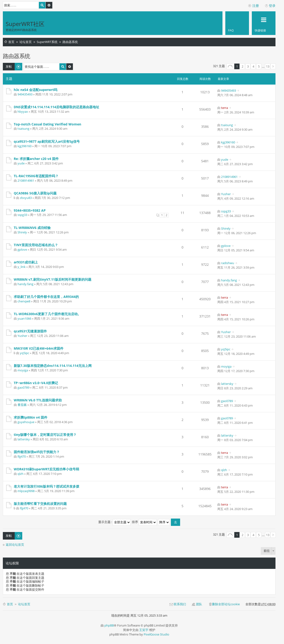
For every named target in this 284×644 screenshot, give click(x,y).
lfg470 (22, 456)
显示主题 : (114, 522)
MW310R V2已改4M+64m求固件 (39, 348)
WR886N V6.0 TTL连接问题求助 (38, 400)
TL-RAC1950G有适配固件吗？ (36, 176)
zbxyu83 (26, 198)
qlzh (20, 474)
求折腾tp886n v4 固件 (31, 417)
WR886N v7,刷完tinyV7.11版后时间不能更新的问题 (53, 279)
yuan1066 (24, 318)
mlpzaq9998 (26, 491)
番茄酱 (22, 405)
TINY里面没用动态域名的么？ (36, 245)
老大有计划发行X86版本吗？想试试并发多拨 (47, 486)
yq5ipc (24, 353)
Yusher (226, 194)
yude (21, 163)
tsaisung (23, 129)
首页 (11, 42)
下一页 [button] (273, 66)
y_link (22, 267)
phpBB (109, 625)
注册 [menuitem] (256, 6)
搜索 (42, 5)
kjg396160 (24, 146)
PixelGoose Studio (156, 634)
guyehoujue (26, 422)
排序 (144, 522)
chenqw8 (24, 301)
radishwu (228, 263)
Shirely (22, 232)
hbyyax (23, 112)
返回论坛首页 (15, 545)
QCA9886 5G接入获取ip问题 (35, 193)
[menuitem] (237, 23)
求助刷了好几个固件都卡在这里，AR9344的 (46, 297)
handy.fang (25, 284)
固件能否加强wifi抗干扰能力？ (37, 452)
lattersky (227, 384)
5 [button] (259, 66)
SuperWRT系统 (47, 42)
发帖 (9, 66)
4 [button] (253, 66)
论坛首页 (26, 42)
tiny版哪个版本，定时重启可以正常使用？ (45, 435)
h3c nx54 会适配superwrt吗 (35, 90)
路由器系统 (70, 42)
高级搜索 (49, 5)
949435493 (25, 94)
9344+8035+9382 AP (30, 210)
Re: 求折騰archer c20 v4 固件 (36, 159)
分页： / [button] (230, 66)
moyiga (23, 370)
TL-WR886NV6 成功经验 (32, 228)
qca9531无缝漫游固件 (30, 331)
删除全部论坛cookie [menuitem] (226, 604)
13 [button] (268, 66)
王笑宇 (144, 630)
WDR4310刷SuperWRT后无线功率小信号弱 (46, 469)
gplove (22, 249)
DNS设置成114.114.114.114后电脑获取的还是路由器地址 (56, 107)
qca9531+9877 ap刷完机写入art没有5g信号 (47, 141)
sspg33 (22, 215)
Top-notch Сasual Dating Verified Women (47, 124)
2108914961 (26, 180)
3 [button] (248, 66)
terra (224, 108)
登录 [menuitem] (272, 6)
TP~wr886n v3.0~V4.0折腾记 (36, 383)
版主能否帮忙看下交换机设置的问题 (40, 504)
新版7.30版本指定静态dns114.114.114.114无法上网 (53, 366)
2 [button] (242, 66)
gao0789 (23, 387)
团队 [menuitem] (199, 604)
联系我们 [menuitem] (180, 604)
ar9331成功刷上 (26, 262)
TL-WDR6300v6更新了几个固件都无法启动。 (47, 314)
